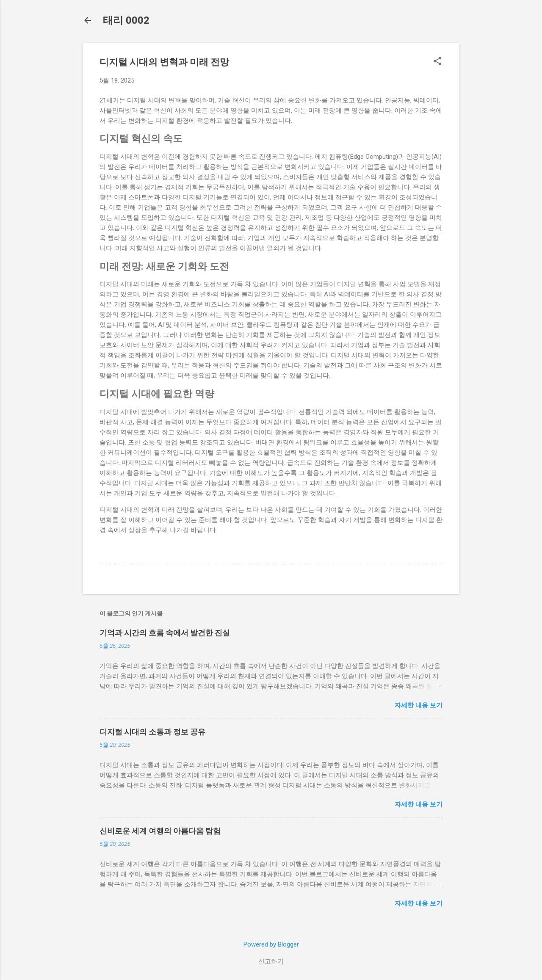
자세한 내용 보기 (419, 705)
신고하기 (271, 961)
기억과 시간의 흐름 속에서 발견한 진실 (165, 633)
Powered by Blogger (271, 944)
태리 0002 (126, 20)
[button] (437, 62)
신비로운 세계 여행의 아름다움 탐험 (160, 831)
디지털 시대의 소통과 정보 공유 (152, 732)
